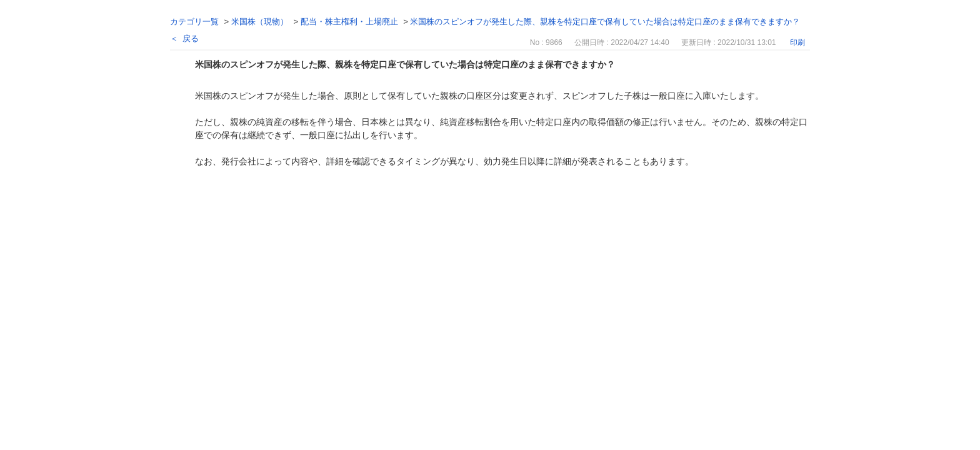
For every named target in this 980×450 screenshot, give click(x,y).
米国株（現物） (260, 22)
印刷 (797, 42)
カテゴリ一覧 (194, 22)
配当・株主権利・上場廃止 (349, 22)
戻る (191, 38)
